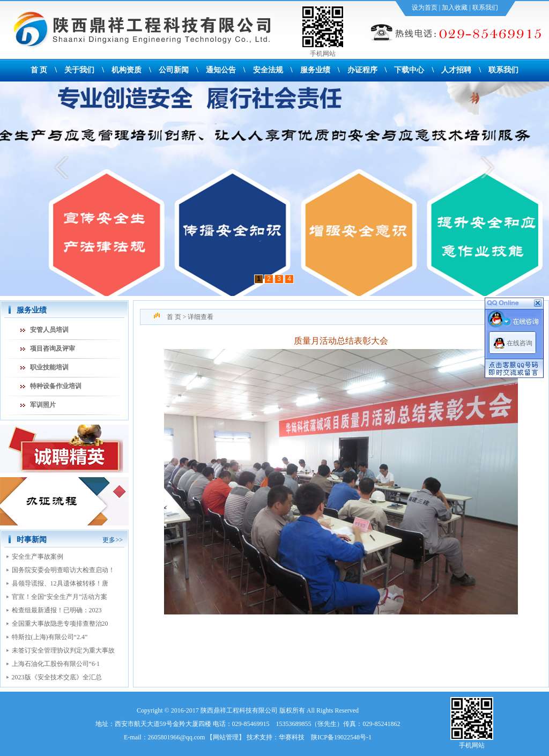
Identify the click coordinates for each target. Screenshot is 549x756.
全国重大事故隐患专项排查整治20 (60, 624)
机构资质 (127, 70)
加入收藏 (455, 8)
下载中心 (409, 70)
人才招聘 (456, 70)
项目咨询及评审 (53, 349)
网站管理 (226, 737)
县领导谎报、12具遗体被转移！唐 (60, 583)
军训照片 (43, 405)
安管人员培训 (49, 330)
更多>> (113, 540)
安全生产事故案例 (38, 557)
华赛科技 (292, 737)
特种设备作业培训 (56, 386)
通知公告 (221, 70)
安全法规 (268, 70)
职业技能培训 (49, 367)
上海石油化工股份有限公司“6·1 (56, 664)
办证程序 (362, 70)
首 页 (39, 70)
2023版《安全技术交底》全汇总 (57, 677)
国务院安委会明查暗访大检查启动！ (63, 570)
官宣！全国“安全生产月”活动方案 (60, 597)
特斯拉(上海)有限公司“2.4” (50, 637)
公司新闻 (174, 70)
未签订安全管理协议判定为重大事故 (63, 650)
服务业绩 (315, 70)
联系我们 (485, 8)
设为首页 (425, 8)
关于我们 (79, 70)
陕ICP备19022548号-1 (341, 737)
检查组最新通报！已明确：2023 (57, 610)
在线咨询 (520, 343)
